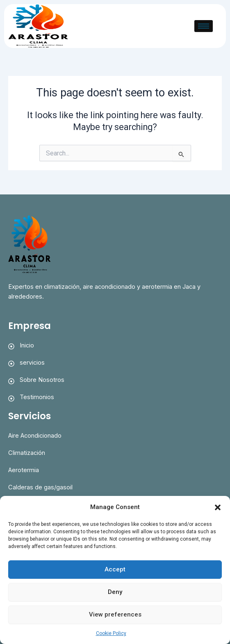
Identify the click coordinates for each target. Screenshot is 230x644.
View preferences (115, 614)
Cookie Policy (111, 633)
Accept (115, 569)
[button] (218, 507)
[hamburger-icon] (204, 26)
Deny (115, 592)
